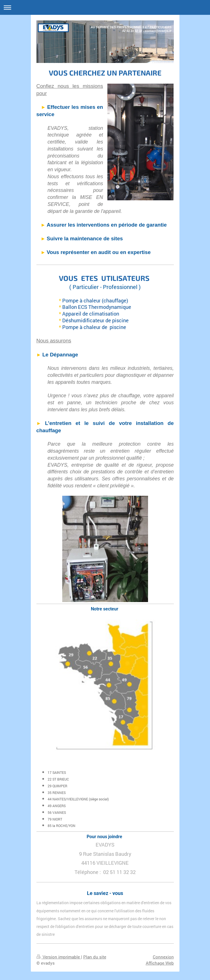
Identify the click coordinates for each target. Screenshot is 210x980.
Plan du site (95, 957)
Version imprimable (59, 957)
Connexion (163, 957)
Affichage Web (160, 963)
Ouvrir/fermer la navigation (105, 7)
